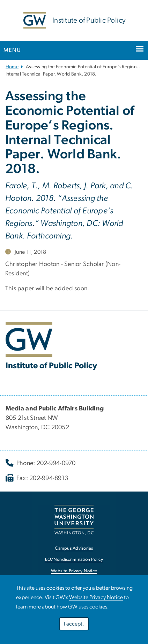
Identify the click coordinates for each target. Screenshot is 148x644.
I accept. (74, 624)
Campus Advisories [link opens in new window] (74, 548)
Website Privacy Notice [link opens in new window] (74, 571)
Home (12, 67)
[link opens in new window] (74, 520)
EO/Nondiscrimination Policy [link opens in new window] (74, 560)
